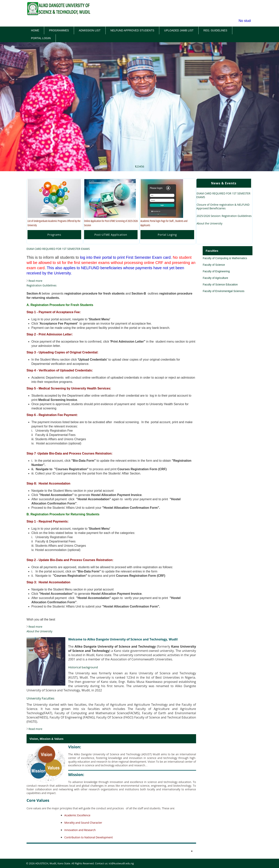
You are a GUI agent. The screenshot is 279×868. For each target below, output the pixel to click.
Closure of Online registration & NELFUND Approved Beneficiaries (223, 206)
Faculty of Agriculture (215, 278)
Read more (35, 281)
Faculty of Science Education (220, 284)
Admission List (90, 30)
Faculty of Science (214, 265)
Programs (54, 235)
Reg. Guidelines (215, 30)
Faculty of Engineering (216, 271)
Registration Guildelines (41, 285)
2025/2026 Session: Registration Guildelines (224, 216)
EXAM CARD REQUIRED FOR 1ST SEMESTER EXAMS (223, 195)
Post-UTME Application (111, 235)
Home (35, 30)
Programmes (59, 30)
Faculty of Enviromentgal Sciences (223, 291)
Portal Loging (167, 235)
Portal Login (41, 38)
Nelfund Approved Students (132, 30)
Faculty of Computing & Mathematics (225, 258)
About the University (210, 223)
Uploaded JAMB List (179, 30)
